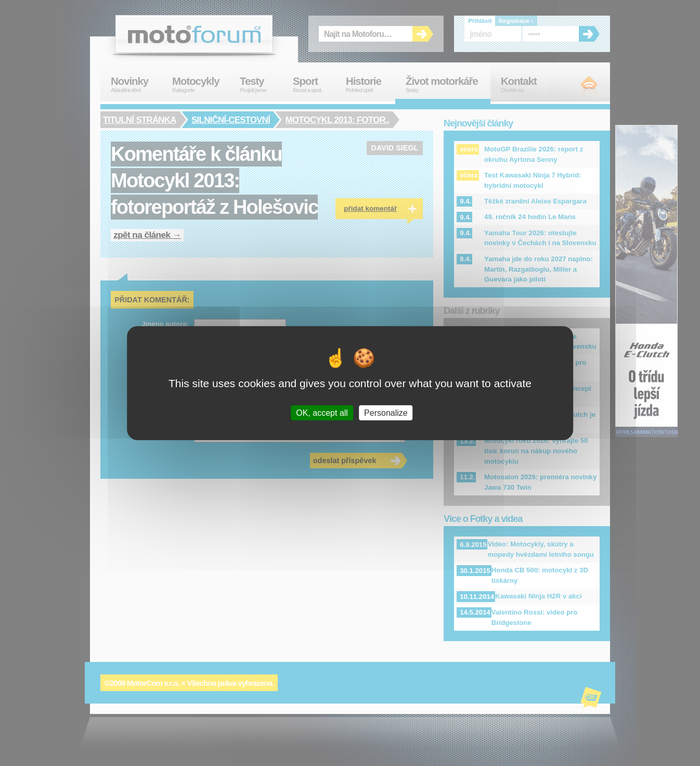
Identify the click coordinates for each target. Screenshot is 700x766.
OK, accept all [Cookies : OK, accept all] (322, 412)
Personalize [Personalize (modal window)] (386, 412)
